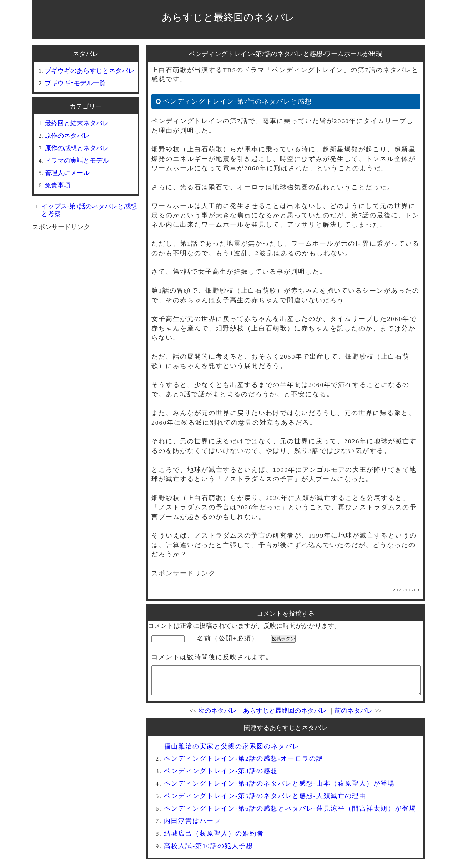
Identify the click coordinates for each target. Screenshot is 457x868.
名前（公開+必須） (228, 638)
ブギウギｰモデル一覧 (75, 83)
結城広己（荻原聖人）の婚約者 (214, 839)
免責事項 (57, 185)
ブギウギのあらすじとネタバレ (90, 71)
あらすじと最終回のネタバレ (228, 17)
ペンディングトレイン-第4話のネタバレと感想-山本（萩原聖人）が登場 (279, 789)
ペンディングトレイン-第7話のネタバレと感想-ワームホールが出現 (286, 54)
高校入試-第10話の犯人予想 (208, 851)
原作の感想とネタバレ (77, 148)
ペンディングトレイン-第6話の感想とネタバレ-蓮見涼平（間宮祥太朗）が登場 (290, 814)
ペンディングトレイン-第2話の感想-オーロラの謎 (244, 764)
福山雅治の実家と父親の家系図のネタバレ (232, 752)
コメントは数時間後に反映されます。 (212, 657)
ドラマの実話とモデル (77, 161)
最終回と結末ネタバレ (77, 123)
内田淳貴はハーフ (192, 826)
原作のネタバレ (67, 136)
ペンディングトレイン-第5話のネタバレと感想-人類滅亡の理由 (265, 801)
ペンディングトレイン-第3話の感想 (221, 776)
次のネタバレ (217, 716)
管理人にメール (67, 173)
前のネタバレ (354, 716)
